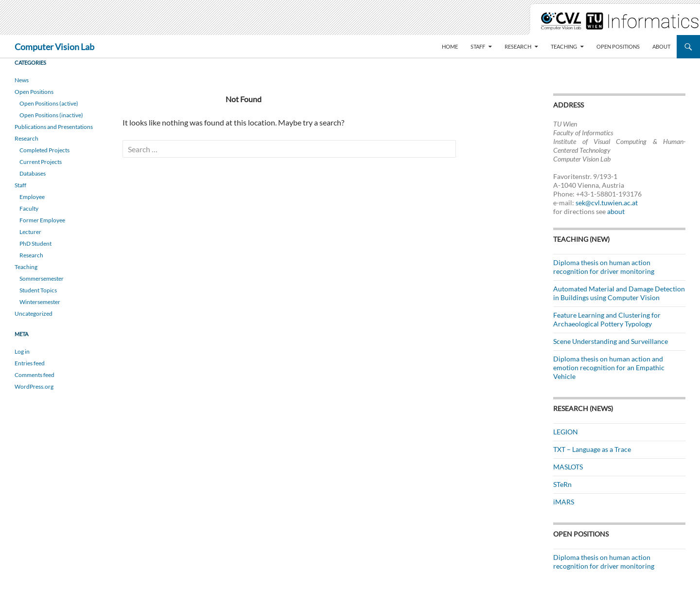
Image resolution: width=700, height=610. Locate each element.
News (22, 80)
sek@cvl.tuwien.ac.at (607, 203)
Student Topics (38, 290)
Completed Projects (44, 150)
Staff (478, 46)
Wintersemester (40, 302)
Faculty (29, 208)
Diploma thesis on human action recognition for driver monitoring (604, 267)
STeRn (562, 484)
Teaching (564, 46)
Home (450, 46)
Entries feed (30, 363)
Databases (33, 173)
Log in (22, 351)
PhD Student (35, 243)
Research (518, 46)
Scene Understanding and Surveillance (611, 341)
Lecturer (30, 232)
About (661, 46)
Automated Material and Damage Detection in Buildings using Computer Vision (619, 293)
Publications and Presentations (54, 127)
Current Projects (41, 162)
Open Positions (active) (49, 103)
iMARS (564, 502)
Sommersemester (42, 278)
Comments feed (35, 375)
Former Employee (42, 220)
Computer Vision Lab (54, 47)
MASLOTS (568, 467)
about (616, 211)
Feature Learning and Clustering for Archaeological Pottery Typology (607, 319)
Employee (32, 197)
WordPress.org (34, 386)
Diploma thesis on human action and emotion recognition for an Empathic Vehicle (609, 368)
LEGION (566, 432)
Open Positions (618, 46)
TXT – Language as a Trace (592, 449)
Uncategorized (34, 314)
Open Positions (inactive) (51, 115)
